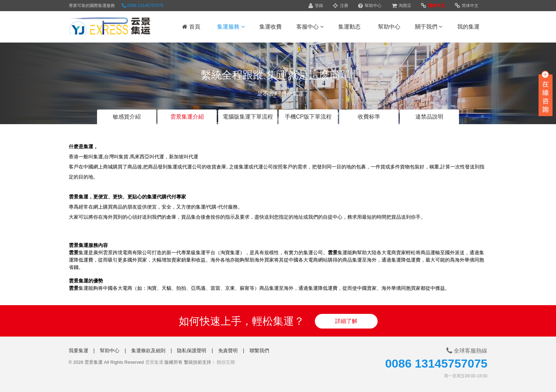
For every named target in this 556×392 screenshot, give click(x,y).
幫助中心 (370, 6)
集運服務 (231, 27)
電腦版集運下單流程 (248, 117)
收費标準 (369, 117)
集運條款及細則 (148, 350)
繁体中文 (433, 6)
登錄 (316, 6)
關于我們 (429, 27)
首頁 (191, 27)
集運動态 (349, 27)
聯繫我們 (259, 350)
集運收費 (270, 27)
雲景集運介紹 (187, 117)
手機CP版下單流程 (308, 117)
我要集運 (79, 350)
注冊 (340, 6)
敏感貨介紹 (127, 117)
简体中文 (467, 6)
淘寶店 (401, 6)
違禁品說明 (429, 117)
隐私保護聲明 (192, 350)
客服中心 (310, 27)
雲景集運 (154, 362)
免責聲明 (228, 350)
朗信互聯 (226, 362)
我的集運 (468, 27)
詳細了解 (346, 321)
